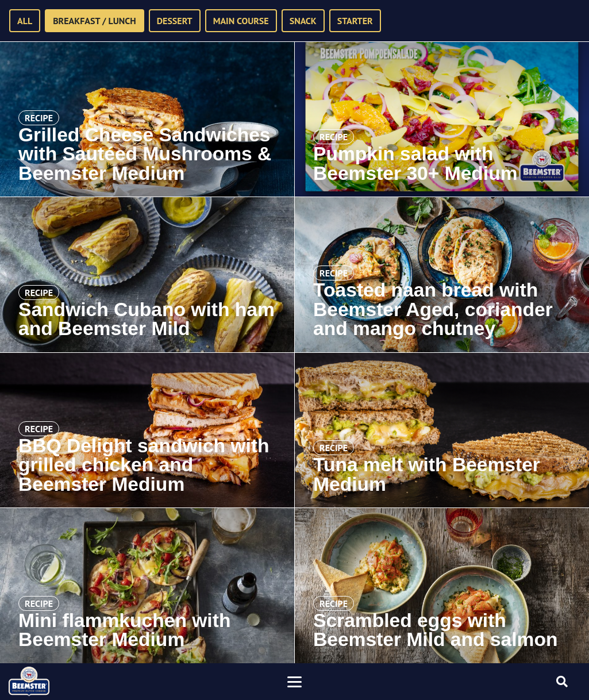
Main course (241, 21)
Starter (355, 21)
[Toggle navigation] (295, 682)
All (25, 21)
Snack (303, 21)
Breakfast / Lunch (95, 21)
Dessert (175, 21)
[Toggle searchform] (562, 682)
